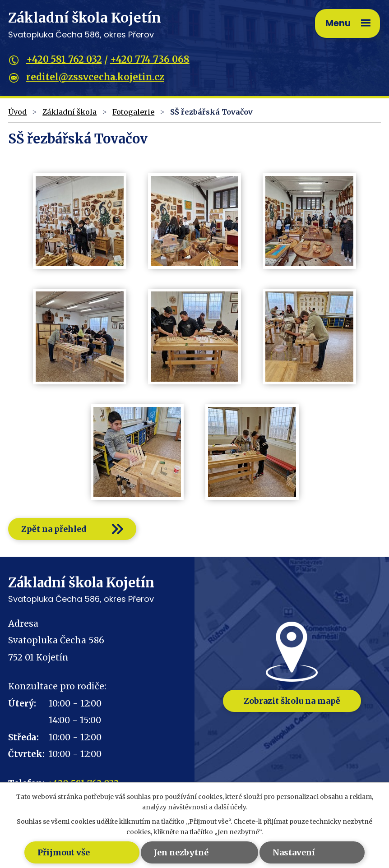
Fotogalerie (133, 112)
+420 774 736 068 (150, 59)
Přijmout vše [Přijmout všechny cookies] (64, 852)
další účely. (231, 807)
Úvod (17, 112)
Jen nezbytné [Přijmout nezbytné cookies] (181, 852)
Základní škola (69, 112)
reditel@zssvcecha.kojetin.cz (95, 77)
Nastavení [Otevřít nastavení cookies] (294, 852)
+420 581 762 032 (64, 59)
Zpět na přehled (54, 529)
